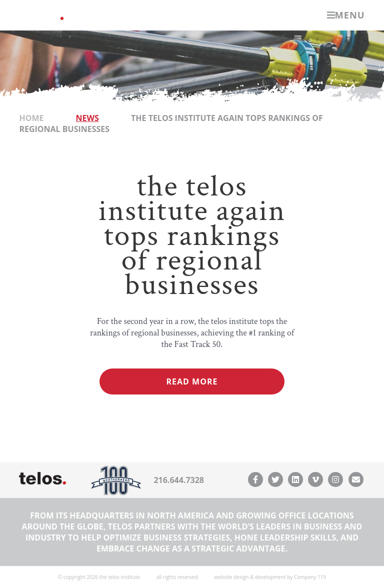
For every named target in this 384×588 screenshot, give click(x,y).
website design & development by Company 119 (270, 577)
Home (31, 118)
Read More (192, 381)
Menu (346, 15)
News (87, 118)
